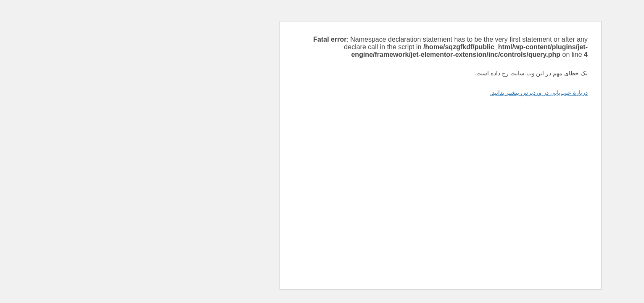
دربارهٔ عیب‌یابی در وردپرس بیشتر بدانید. (420, 93)
